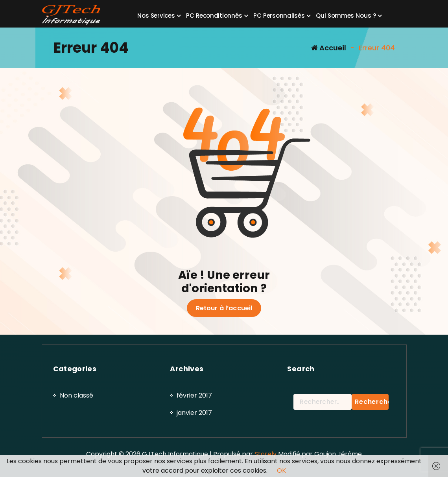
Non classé (77, 443)
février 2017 (194, 443)
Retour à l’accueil (224, 308)
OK (281, 471)
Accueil (329, 48)
